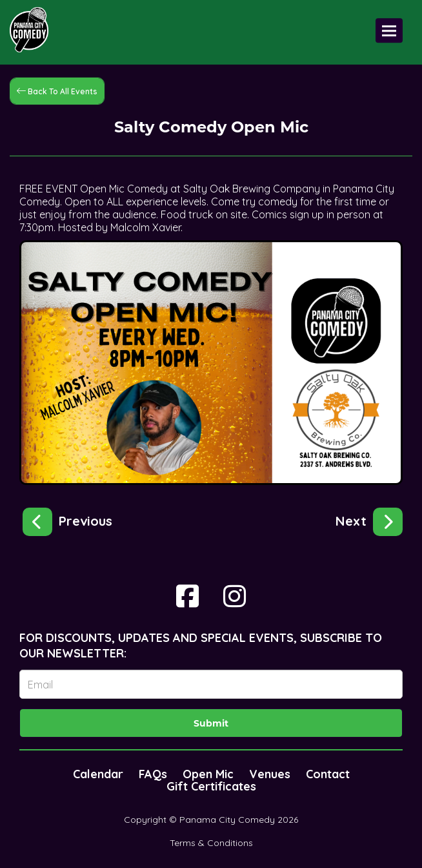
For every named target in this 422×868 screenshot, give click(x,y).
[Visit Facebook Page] (187, 596)
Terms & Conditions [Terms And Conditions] (211, 843)
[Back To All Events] (57, 90)
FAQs (153, 774)
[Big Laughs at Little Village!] (67, 519)
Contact (328, 774)
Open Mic (208, 774)
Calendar (98, 774)
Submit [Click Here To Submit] (211, 723)
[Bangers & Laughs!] (369, 519)
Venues (270, 774)
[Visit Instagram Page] (235, 596)
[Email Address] (211, 684)
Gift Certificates (211, 786)
